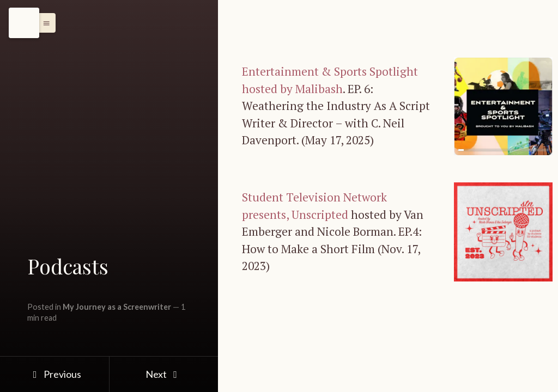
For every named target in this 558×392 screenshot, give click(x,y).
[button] (44, 23)
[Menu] (24, 23)
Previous (54, 374)
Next (164, 374)
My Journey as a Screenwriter (117, 307)
